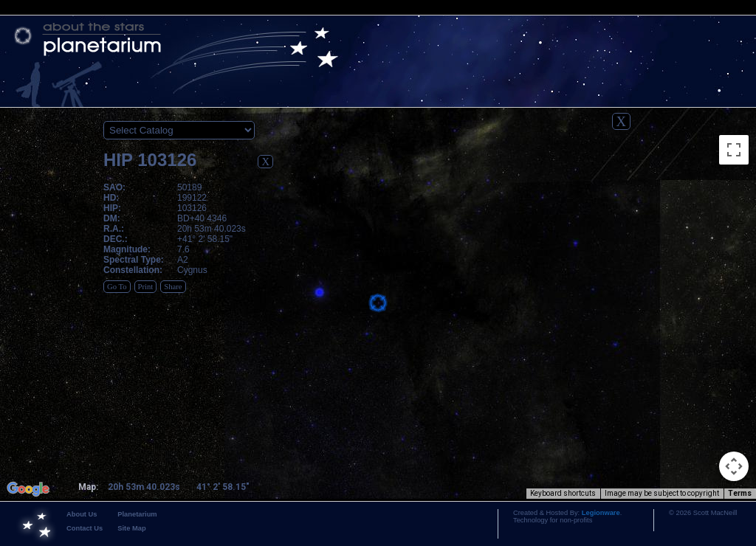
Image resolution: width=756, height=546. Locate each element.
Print (146, 287)
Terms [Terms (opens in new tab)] (740, 493)
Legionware (601, 513)
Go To (117, 287)
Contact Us (85, 528)
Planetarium (137, 514)
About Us (82, 514)
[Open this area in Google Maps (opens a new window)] (28, 489)
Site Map (131, 528)
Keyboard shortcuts (563, 493)
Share (173, 287)
